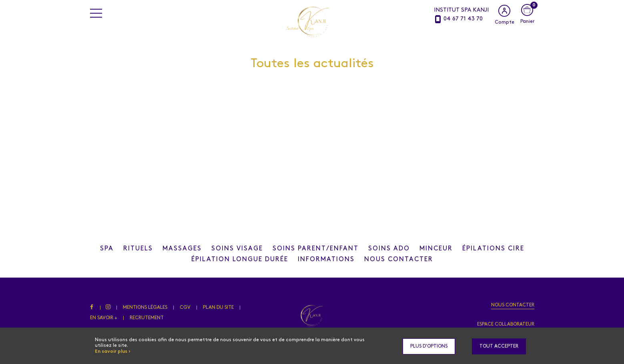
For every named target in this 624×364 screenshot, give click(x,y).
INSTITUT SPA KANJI (461, 10)
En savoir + (104, 318)
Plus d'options (429, 346)
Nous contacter (513, 305)
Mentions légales (146, 308)
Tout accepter (499, 346)
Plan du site (219, 308)
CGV (186, 308)
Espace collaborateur (506, 324)
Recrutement (147, 318)
